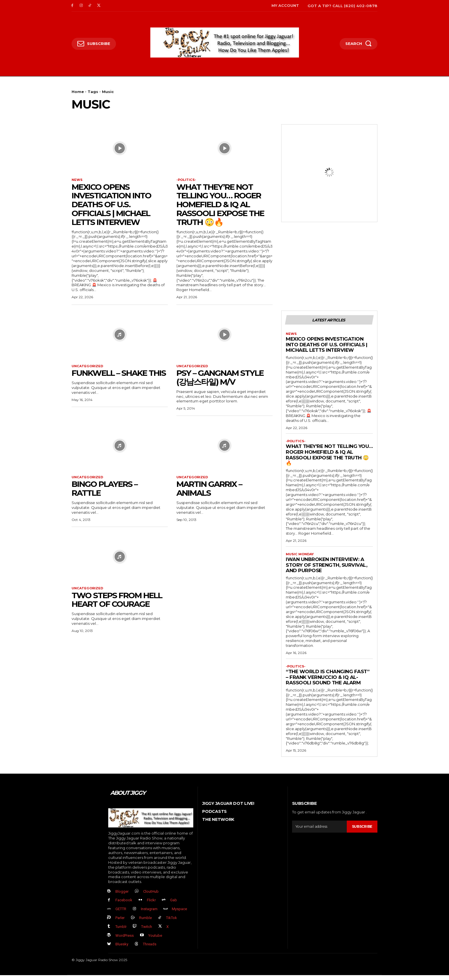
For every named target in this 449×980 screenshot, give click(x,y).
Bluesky (122, 949)
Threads (150, 949)
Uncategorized (88, 367)
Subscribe (361, 831)
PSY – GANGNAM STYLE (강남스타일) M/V (220, 379)
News (77, 180)
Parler (120, 923)
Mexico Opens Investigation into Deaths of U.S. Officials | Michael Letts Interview (111, 205)
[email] (318, 831)
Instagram (149, 914)
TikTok (172, 923)
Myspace (179, 914)
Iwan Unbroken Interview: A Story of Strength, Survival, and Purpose (326, 568)
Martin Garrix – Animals (209, 490)
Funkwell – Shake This (119, 374)
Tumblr (121, 931)
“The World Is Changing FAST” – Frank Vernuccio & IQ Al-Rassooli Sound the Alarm (328, 681)
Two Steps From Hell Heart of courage (117, 602)
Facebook (124, 905)
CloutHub (151, 896)
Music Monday (301, 557)
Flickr (151, 905)
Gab (174, 905)
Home (78, 92)
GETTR (121, 914)
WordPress (125, 940)
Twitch (147, 931)
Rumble (145, 923)
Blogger (122, 896)
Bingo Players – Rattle (105, 490)
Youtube (155, 940)
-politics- (187, 180)
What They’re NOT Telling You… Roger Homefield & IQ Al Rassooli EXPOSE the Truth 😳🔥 (220, 205)
